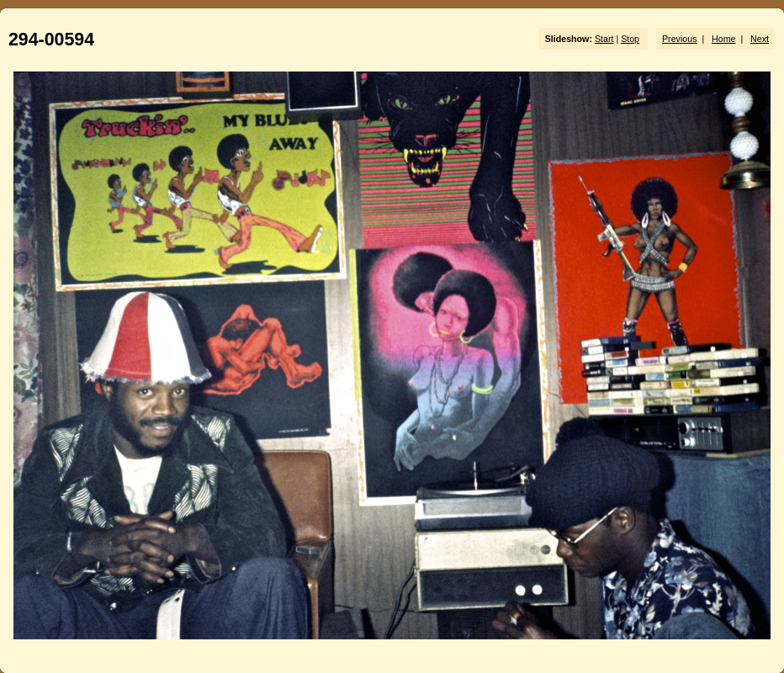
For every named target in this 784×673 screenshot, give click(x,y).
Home (723, 39)
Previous (679, 39)
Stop (630, 39)
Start (604, 39)
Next (760, 39)
